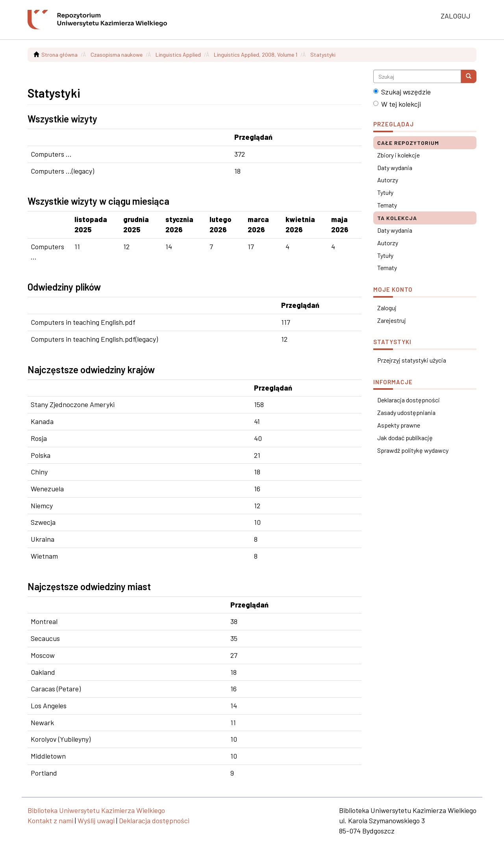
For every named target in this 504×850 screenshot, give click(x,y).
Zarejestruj (392, 320)
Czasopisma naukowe (117, 55)
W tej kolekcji (397, 104)
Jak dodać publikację (405, 438)
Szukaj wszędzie (402, 92)
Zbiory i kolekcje (398, 155)
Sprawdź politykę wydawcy (413, 450)
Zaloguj (387, 308)
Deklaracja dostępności (409, 400)
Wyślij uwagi (96, 820)
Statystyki (323, 55)
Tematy (387, 205)
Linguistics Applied (178, 55)
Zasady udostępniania (406, 412)
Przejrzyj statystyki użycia (412, 360)
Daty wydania (395, 168)
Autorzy (388, 180)
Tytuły (385, 192)
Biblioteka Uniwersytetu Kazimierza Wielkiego (96, 810)
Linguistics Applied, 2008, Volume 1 (256, 55)
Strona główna (59, 55)
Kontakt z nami (50, 820)
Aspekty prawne (399, 425)
